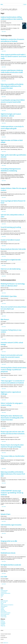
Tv (1, 597)
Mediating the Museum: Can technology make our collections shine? (13, 285)
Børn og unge (3, 602)
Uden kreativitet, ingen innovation (11, 525)
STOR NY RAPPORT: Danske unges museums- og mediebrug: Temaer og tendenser (12, 493)
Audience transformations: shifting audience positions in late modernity (12, 18)
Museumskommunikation (6, 613)
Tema (2, 599)
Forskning (3, 624)
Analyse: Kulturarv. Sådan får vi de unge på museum (13, 189)
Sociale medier (4, 617)
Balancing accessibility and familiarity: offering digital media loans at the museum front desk (12, 86)
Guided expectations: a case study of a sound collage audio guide (12, 127)
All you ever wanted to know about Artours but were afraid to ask (13, 308)
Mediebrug (3, 610)
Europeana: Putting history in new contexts (11, 331)
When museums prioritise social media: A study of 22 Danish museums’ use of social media (13, 56)
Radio (2, 596)
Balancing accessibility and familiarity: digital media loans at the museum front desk (13, 474)
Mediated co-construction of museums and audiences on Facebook (12, 40)
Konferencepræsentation (5, 593)
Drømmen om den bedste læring (11, 269)
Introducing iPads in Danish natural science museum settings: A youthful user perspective (13, 370)
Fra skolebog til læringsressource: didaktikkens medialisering (11, 170)
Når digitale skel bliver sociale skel (11, 565)
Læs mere (4, 32)
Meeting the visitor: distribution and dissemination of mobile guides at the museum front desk (12, 418)
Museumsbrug (3, 612)
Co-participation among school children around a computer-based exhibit (13, 101)
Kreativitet (3, 607)
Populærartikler (4, 592)
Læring (2, 609)
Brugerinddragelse (4, 601)
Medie (2, 588)
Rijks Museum (5, 319)
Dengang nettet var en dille (9, 541)
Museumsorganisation (5, 614)
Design (2, 604)
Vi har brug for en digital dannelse (11, 260)
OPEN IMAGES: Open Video (9, 296)
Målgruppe (3, 619)
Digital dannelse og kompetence (7, 605)
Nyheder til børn (6, 514)
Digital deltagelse (4, 606)
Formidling (3, 623)
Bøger (2, 589)
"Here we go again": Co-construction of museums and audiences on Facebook (12, 382)
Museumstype (3, 615)
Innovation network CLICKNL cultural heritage (12, 343)
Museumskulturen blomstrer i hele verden (13, 249)
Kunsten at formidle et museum (10, 240)
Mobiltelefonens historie (8, 553)
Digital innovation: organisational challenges (11, 393)
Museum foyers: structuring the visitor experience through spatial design (12, 446)
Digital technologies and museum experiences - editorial (11, 115)
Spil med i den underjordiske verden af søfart (12, 216)
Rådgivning (3, 626)
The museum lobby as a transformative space (13, 457)
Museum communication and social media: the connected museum (11, 356)
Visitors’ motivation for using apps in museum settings (12, 404)
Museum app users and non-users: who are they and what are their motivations (13, 433)
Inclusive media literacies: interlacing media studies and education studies (12, 71)
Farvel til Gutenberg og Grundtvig (11, 227)
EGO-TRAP (4, 577)
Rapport (2, 595)
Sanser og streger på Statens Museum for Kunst (13, 202)
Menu (2, 4)
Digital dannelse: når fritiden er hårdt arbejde (12, 141)
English (25, 4)
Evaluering (3, 622)
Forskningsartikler (4, 591)
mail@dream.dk (6, 643)
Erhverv (2, 620)
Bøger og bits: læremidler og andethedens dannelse (13, 156)
